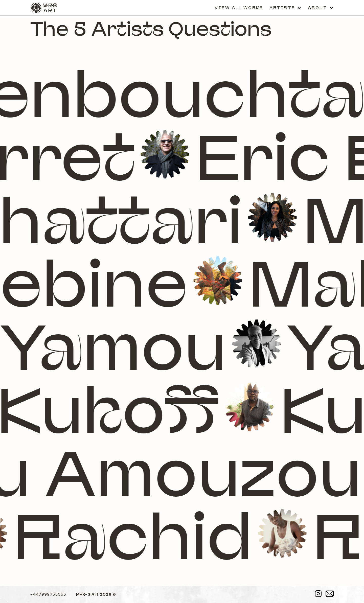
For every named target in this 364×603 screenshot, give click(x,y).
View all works (239, 8)
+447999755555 (48, 594)
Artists (282, 8)
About (318, 8)
